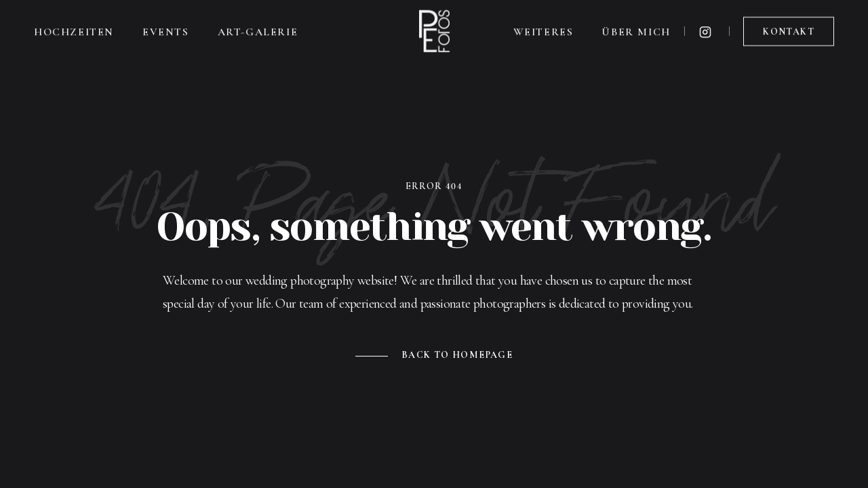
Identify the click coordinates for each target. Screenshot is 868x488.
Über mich (636, 29)
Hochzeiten (74, 29)
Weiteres (544, 29)
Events (166, 29)
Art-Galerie (258, 29)
